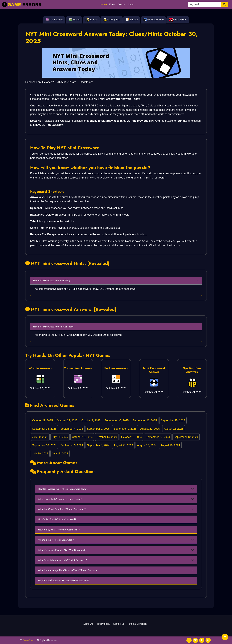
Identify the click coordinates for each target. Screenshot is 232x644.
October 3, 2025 (91, 420)
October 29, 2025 (43, 420)
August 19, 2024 (147, 445)
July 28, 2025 (60, 437)
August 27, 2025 (150, 429)
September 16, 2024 (158, 437)
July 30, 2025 (40, 437)
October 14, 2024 (107, 437)
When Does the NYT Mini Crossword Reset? (60, 499)
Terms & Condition (137, 624)
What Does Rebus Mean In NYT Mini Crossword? (63, 560)
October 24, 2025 (67, 420)
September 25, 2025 (173, 420)
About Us (88, 624)
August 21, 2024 (123, 445)
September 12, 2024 (186, 437)
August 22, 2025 (173, 429)
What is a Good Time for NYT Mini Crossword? (62, 509)
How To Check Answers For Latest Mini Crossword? (64, 581)
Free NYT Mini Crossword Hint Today (52, 281)
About (131, 5)
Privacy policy (103, 624)
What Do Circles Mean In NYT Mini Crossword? (62, 550)
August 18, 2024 (170, 445)
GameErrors (29, 640)
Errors (112, 5)
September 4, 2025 (72, 429)
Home (104, 5)
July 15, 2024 (60, 454)
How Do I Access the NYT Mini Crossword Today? (63, 489)
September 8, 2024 (98, 445)
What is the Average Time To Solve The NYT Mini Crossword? (69, 570)
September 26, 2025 (145, 420)
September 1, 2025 (125, 429)
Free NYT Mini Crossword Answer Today (53, 327)
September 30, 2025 (117, 420)
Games (122, 5)
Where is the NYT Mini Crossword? (56, 540)
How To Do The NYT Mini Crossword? (57, 519)
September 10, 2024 (44, 445)
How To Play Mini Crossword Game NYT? (59, 530)
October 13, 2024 (131, 437)
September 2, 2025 (98, 429)
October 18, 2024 (82, 437)
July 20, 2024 (40, 454)
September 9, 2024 (72, 445)
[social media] (189, 640)
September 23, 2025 (44, 429)
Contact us (119, 624)
